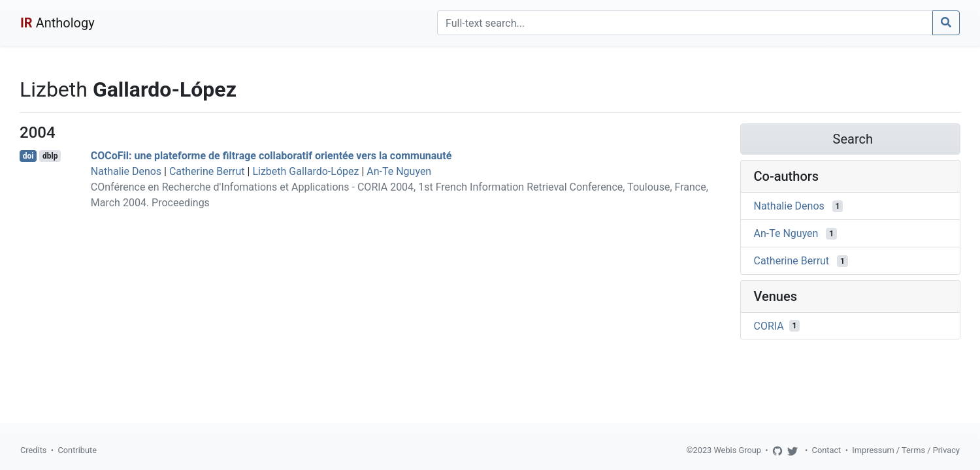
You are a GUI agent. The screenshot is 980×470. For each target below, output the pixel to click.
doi (28, 156)
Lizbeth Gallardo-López (305, 171)
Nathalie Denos (126, 171)
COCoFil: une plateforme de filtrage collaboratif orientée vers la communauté (271, 156)
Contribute (77, 450)
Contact (827, 450)
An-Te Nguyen (399, 171)
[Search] (685, 23)
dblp (50, 156)
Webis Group (737, 450)
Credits (33, 450)
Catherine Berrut (207, 171)
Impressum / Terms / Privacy (906, 450)
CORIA (769, 325)
